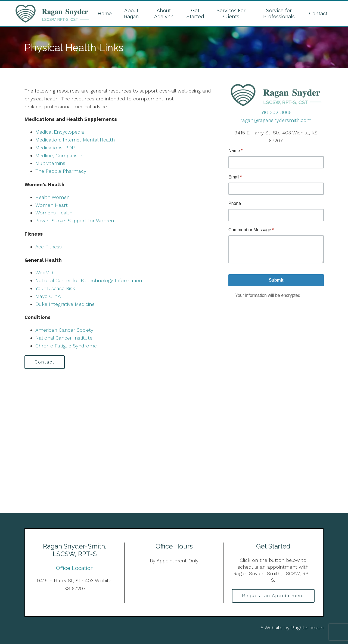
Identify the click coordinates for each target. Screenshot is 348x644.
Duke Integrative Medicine (65, 304)
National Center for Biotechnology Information (89, 280)
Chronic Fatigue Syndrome (66, 346)
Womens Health (54, 213)
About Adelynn (164, 13)
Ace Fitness (49, 247)
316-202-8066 (276, 112)
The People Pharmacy (61, 171)
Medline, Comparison (59, 155)
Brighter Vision (307, 628)
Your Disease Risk (55, 288)
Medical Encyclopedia (60, 132)
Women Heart (52, 205)
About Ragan (131, 13)
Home (105, 13)
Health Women (52, 197)
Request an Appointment (273, 596)
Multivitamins (50, 163)
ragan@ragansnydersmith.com (276, 120)
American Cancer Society (64, 330)
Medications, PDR (55, 148)
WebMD (44, 272)
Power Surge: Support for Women (75, 221)
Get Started (195, 13)
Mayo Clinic (48, 296)
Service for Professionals (279, 13)
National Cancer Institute (64, 338)
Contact (318, 13)
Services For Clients (231, 13)
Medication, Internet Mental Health (75, 140)
